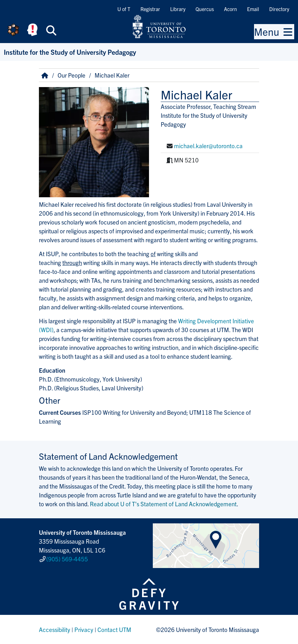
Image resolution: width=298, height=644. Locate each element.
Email (253, 9)
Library (178, 9)
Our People (71, 75)
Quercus (205, 9)
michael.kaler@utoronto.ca (208, 146)
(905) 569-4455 (67, 559)
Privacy (84, 629)
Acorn (230, 9)
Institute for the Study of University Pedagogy (70, 52)
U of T (124, 9)
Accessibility (55, 629)
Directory (279, 9)
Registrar (150, 9)
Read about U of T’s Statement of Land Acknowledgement (163, 504)
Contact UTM (114, 629)
